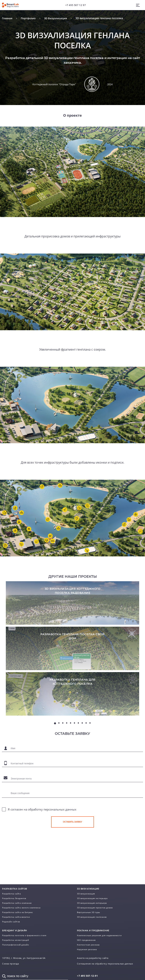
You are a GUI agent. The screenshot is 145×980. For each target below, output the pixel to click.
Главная (7, 18)
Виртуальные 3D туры (89, 912)
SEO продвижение (86, 940)
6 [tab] (74, 744)
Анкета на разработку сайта (93, 958)
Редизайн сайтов (11, 922)
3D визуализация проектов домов (95, 908)
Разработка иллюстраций (15, 940)
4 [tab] (67, 744)
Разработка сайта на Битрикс (18, 912)
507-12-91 (87, 976)
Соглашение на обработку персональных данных (105, 964)
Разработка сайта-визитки (16, 917)
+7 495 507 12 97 (76, 5)
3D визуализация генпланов (92, 917)
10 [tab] (90, 744)
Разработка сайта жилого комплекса (21, 908)
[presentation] (81, 860)
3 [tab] (63, 744)
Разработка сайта (11, 894)
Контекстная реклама (88, 945)
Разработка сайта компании (17, 903)
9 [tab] (86, 744)
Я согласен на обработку (42, 830)
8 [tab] (82, 744)
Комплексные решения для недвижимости (99, 935)
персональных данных (60, 830)
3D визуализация (86, 894)
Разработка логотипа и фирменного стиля (24, 935)
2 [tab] (59, 744)
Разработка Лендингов (14, 898)
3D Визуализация (58, 18)
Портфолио (30, 18)
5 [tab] (71, 744)
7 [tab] (78, 744)
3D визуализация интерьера (92, 903)
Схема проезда (10, 964)
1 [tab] (55, 744)
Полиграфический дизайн (15, 945)
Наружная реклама (87, 949)
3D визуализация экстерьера (92, 898)
